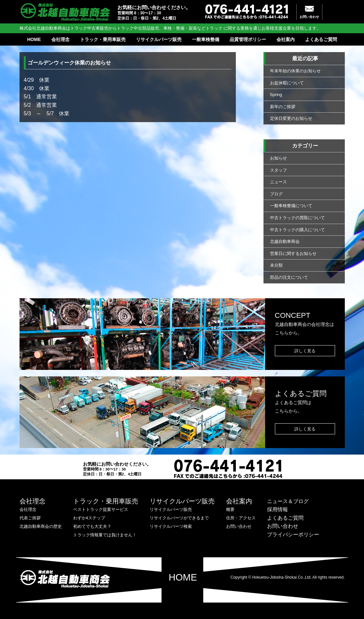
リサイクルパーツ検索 (171, 526)
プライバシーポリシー (293, 535)
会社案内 (286, 39)
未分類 (276, 265)
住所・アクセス (241, 518)
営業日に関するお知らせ (293, 253)
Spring (276, 95)
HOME (34, 39)
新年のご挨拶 (283, 107)
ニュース (278, 182)
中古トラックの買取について (297, 218)
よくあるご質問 (321, 39)
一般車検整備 (206, 39)
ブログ (276, 194)
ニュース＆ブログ (288, 501)
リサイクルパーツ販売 (159, 39)
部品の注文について (289, 277)
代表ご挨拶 (30, 518)
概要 (230, 509)
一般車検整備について (291, 206)
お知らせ (278, 158)
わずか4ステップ (89, 518)
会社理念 (61, 39)
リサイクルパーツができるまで (179, 518)
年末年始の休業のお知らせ (295, 71)
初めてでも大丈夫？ (92, 526)
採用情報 (277, 509)
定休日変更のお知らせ (291, 118)
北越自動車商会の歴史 (41, 526)
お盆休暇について (287, 83)
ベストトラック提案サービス (101, 509)
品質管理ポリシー (248, 39)
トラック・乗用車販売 (103, 39)
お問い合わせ (309, 17)
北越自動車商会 (285, 241)
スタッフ (278, 170)
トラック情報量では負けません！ (105, 535)
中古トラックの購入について (297, 230)
